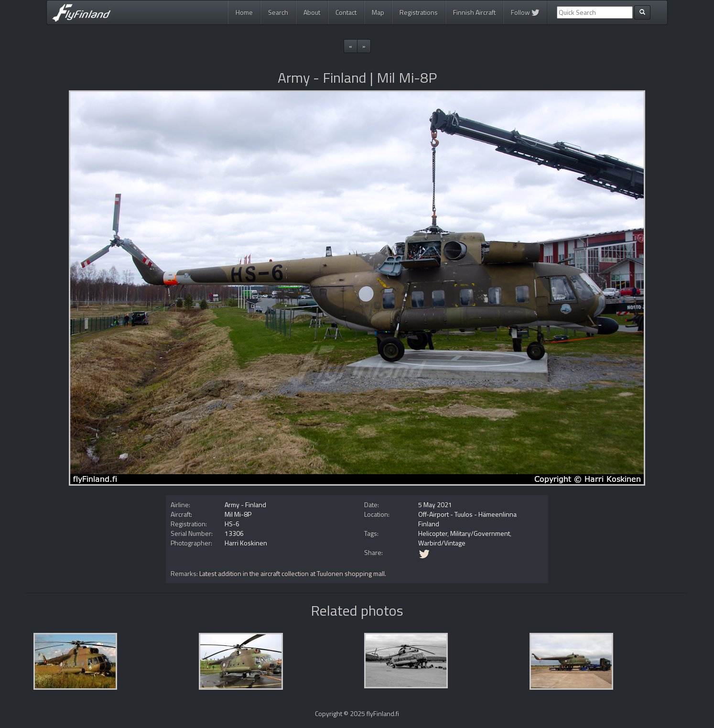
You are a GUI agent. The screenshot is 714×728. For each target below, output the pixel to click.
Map (378, 12)
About (312, 12)
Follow (525, 12)
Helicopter (433, 533)
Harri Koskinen (246, 543)
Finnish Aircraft (474, 12)
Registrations (419, 12)
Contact (346, 12)
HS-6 (232, 524)
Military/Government (480, 533)
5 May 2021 (435, 505)
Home (244, 12)
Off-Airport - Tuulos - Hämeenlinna (467, 514)
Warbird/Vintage (442, 543)
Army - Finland (245, 505)
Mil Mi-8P (238, 514)
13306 (234, 533)
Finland (429, 524)
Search (278, 12)
